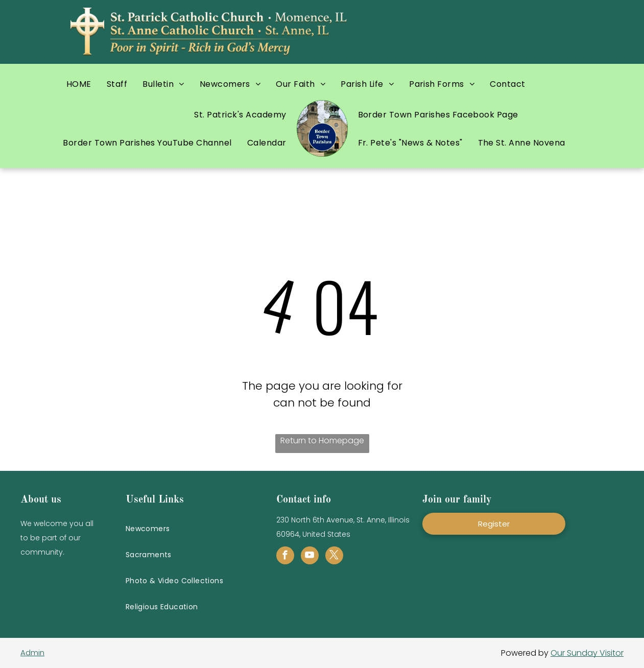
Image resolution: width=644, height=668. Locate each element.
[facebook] (285, 557)
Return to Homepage (322, 440)
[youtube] (310, 557)
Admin (32, 652)
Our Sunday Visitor (587, 653)
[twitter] (334, 557)
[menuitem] (79, 84)
